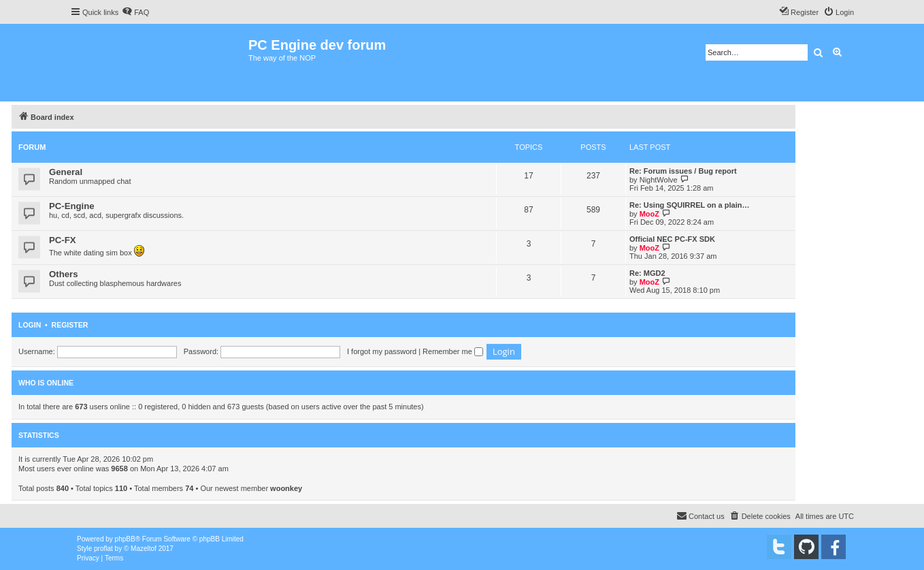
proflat (103, 549)
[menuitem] (135, 12)
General (66, 172)
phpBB (125, 539)
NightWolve (659, 180)
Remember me (453, 351)
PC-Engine (72, 206)
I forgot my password (382, 351)
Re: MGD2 (647, 273)
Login (30, 325)
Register (70, 325)
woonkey (286, 488)
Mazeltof (144, 549)
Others (64, 274)
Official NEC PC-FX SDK (672, 239)
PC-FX (63, 240)
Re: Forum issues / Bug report (683, 171)
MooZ (649, 214)
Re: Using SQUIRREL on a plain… (689, 205)
